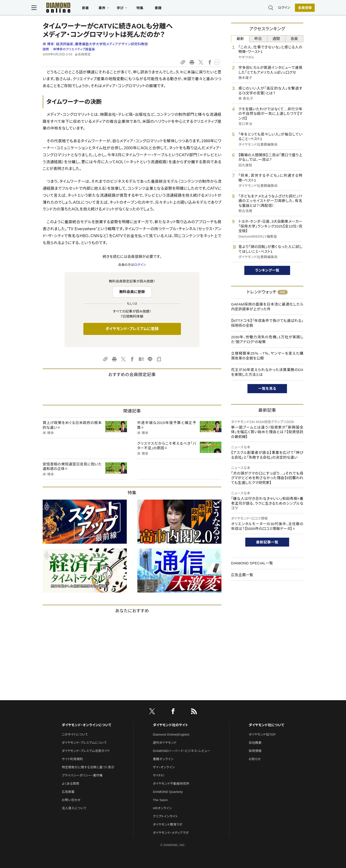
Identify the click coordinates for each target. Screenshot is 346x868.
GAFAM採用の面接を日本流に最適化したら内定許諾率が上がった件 (267, 307)
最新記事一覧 (267, 542)
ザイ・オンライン (164, 767)
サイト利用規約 (72, 759)
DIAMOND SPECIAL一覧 (252, 563)
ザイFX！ (159, 775)
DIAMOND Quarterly (168, 792)
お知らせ (255, 759)
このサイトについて (75, 734)
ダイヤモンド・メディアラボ (171, 833)
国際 (46, 49)
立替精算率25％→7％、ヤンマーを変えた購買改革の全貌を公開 (267, 356)
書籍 (170, 9)
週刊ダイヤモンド (165, 743)
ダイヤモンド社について (266, 725)
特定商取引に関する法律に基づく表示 (88, 767)
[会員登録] (293, 8)
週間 (276, 39)
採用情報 (255, 751)
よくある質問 (70, 784)
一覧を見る (267, 388)
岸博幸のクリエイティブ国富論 (74, 49)
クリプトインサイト (166, 816)
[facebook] (173, 712)
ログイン (273, 8)
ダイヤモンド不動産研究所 (171, 784)
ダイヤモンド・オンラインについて (86, 725)
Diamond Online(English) (171, 734)
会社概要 (255, 743)
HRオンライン (163, 808)
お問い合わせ (71, 800)
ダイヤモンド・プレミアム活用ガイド (86, 751)
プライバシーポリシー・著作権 (82, 775)
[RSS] (194, 712)
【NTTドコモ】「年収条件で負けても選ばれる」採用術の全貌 (267, 323)
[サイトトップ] (65, 8)
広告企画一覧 (242, 575)
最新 (240, 39)
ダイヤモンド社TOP (262, 734)
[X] (152, 712)
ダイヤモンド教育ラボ (168, 825)
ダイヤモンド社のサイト (171, 725)
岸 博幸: (95, 44)
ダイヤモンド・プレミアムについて (84, 743)
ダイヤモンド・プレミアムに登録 (132, 329)
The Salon (160, 800)
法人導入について (74, 808)
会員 (294, 39)
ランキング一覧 (267, 270)
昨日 (258, 39)
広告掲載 (68, 792)
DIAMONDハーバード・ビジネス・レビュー (182, 751)
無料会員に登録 (132, 292)
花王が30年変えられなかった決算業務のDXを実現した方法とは (267, 372)
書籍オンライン (163, 759)
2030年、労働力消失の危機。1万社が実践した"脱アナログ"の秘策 (267, 339)
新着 (97, 9)
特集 (151, 9)
